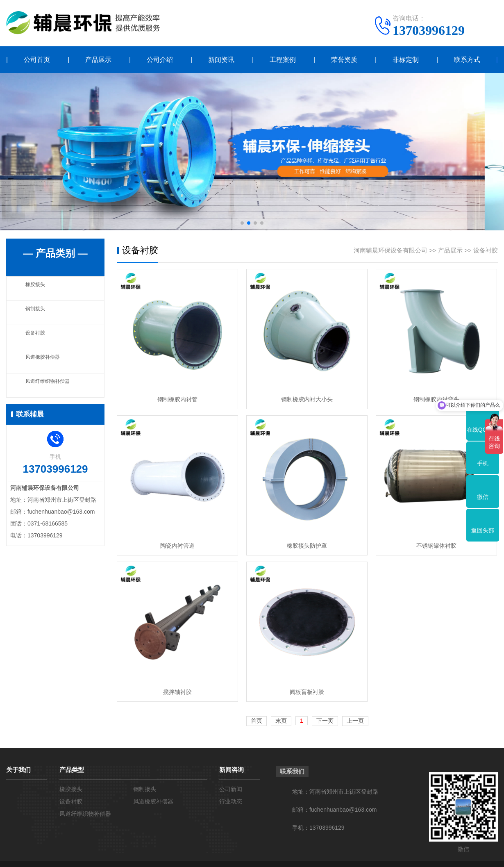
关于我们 (18, 770)
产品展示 (98, 60)
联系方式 (467, 60)
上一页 (355, 721)
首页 (257, 721)
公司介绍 (160, 60)
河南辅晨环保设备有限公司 (390, 250)
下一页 (325, 721)
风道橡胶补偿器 (47, 361)
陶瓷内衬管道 (177, 546)
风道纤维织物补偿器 (53, 385)
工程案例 (283, 60)
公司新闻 (231, 789)
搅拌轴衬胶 (177, 692)
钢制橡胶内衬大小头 (307, 399)
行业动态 (231, 801)
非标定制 (406, 60)
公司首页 (37, 60)
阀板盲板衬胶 (307, 692)
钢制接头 (38, 313)
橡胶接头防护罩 (307, 546)
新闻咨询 (232, 770)
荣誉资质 (344, 60)
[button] (242, 223)
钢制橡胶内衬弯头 (436, 399)
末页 (281, 721)
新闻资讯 (221, 60)
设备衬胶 (38, 337)
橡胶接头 (38, 288)
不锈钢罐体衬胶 (436, 546)
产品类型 (72, 770)
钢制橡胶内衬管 (177, 399)
